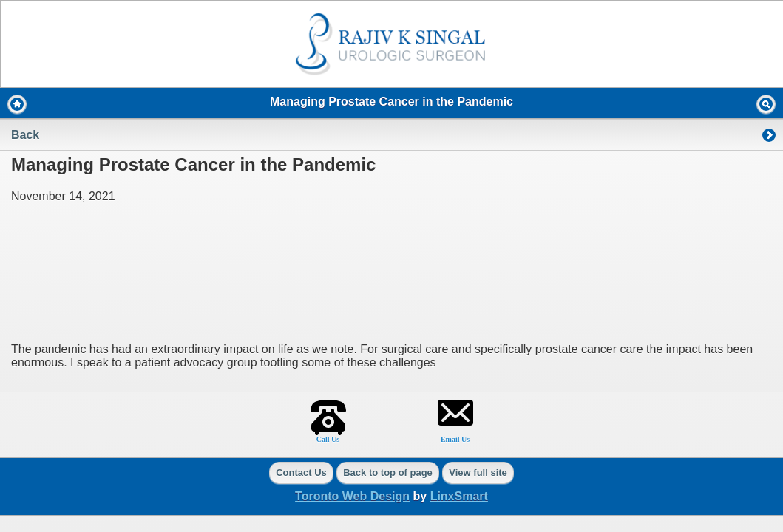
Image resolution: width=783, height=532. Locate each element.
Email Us (455, 439)
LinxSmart (459, 496)
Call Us (328, 439)
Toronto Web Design (352, 496)
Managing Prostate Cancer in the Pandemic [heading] (391, 102)
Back (25, 135)
